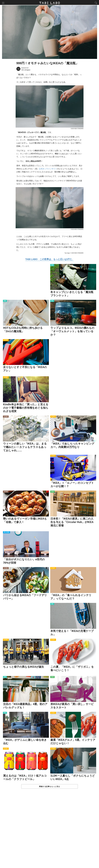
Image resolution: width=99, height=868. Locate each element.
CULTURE (6, 417)
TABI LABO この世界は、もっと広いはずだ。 (49, 260)
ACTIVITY (6, 341)
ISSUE (52, 492)
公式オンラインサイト (48, 169)
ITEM (52, 266)
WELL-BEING (7, 533)
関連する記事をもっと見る (49, 787)
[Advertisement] (50, 831)
